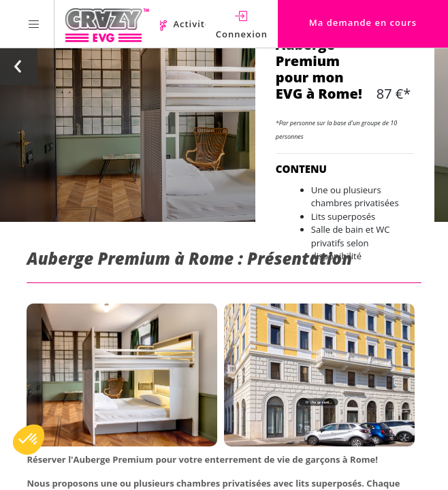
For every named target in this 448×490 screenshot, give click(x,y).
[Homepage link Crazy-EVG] (107, 24)
